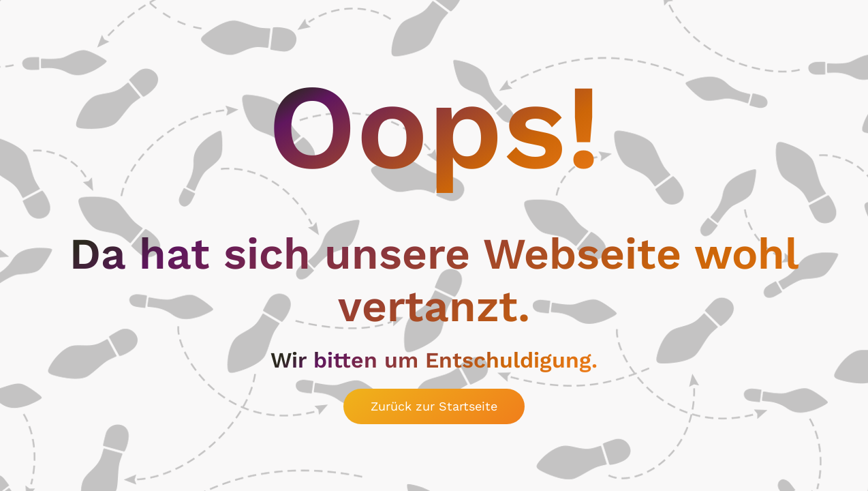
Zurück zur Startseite (434, 406)
